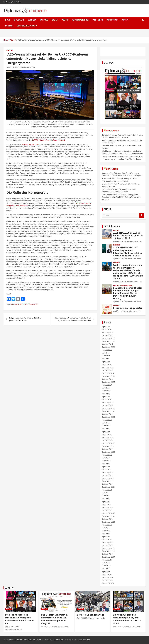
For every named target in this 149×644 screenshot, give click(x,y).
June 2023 (106, 426)
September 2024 (108, 382)
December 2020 (108, 513)
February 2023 (108, 437)
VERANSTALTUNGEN (80, 20)
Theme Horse (58, 640)
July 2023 (106, 423)
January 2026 (107, 335)
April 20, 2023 (82, 618)
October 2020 (107, 519)
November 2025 (108, 341)
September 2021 (108, 487)
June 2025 (106, 356)
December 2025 (108, 338)
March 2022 (107, 470)
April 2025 (106, 362)
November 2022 (108, 446)
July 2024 (106, 388)
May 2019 (106, 569)
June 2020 (106, 531)
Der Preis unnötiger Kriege (91, 615)
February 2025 (108, 367)
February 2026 (108, 332)
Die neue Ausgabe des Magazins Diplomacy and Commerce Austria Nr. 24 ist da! (20, 619)
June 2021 (106, 496)
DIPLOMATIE (19, 20)
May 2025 (106, 359)
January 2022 (107, 475)
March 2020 (107, 540)
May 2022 (106, 464)
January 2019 (107, 580)
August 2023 (107, 420)
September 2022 (108, 452)
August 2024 (107, 385)
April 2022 (106, 467)
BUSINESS (32, 20)
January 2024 (107, 405)
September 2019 (108, 557)
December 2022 (108, 443)
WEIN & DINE (98, 20)
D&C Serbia (112, 169)
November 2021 (108, 481)
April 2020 (106, 537)
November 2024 (108, 376)
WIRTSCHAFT (113, 20)
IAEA (17, 304)
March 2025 (107, 365)
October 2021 (107, 484)
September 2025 (108, 347)
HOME (8, 20)
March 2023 (107, 435)
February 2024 (108, 402)
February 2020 (108, 542)
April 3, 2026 (118, 311)
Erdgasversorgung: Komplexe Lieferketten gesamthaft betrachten (25, 319)
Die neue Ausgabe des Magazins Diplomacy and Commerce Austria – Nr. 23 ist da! (127, 619)
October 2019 (107, 554)
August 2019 (107, 560)
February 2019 (108, 577)
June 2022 (106, 461)
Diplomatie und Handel (26, 67)
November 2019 (108, 551)
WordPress (86, 640)
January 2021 (107, 510)
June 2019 (106, 566)
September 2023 (108, 417)
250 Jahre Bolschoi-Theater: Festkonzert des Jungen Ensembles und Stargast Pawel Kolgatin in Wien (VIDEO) (128, 293)
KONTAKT (9, 26)
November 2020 (108, 516)
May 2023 (106, 429)
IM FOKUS (44, 20)
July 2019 (106, 563)
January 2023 (107, 440)
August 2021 (107, 490)
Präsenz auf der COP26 (31, 144)
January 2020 (107, 545)
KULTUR (55, 20)
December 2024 (108, 373)
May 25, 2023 (46, 627)
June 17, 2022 (12, 67)
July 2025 (106, 353)
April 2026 (106, 327)
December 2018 (108, 583)
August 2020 (107, 525)
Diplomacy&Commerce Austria (29, 640)
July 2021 (106, 493)
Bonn (13, 304)
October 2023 (107, 414)
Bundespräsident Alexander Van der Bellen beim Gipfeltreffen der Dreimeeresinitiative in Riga (73, 319)
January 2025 (107, 370)
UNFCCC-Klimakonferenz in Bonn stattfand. (48, 140)
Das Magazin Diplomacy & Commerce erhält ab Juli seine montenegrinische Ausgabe (54, 619)
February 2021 (108, 507)
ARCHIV (125, 20)
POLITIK (65, 20)
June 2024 (106, 391)
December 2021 (108, 478)
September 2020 (108, 522)
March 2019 (107, 574)
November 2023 (108, 411)
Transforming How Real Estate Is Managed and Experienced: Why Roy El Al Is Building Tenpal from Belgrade (121, 197)
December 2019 (108, 548)
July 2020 (106, 528)
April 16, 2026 (118, 259)
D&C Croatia (113, 131)
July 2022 (106, 458)
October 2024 (107, 379)
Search (141, 215)
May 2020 (106, 534)
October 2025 (107, 344)
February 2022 (108, 472)
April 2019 (106, 572)
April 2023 (106, 432)
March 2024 (107, 400)
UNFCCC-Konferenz (31, 304)
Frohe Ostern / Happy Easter (128, 308)
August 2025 (107, 350)
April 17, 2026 (118, 241)
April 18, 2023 (118, 627)
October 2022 (107, 449)
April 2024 (106, 397)
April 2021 (106, 502)
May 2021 (106, 499)
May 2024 (106, 394)
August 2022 (107, 455)
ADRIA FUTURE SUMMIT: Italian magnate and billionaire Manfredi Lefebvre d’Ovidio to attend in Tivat (128, 252)
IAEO (21, 304)
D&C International (26, 26)
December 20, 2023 (12, 627)
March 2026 (107, 330)
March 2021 (107, 505)
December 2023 (108, 408)
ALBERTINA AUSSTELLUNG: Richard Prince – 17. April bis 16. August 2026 (128, 236)
